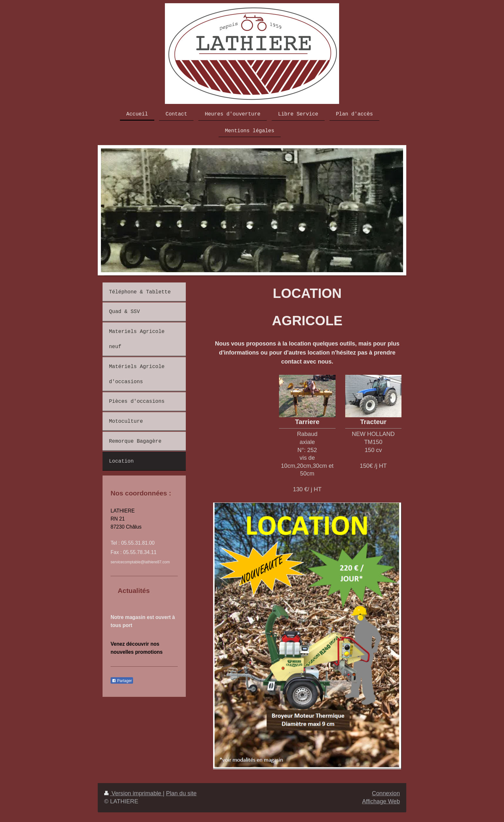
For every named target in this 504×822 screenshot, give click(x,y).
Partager (122, 681)
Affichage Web (381, 801)
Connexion (386, 793)
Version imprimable (134, 793)
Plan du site (181, 793)
